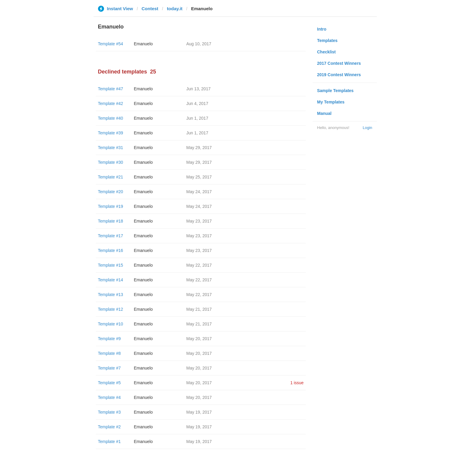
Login (367, 128)
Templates (327, 40)
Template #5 (109, 383)
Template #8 (109, 353)
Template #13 (111, 295)
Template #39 (111, 133)
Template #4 (109, 397)
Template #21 (111, 177)
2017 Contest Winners (339, 63)
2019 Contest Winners (339, 75)
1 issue (297, 383)
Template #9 (109, 339)
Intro (322, 29)
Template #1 (109, 442)
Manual (324, 113)
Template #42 (111, 103)
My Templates (331, 102)
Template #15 (111, 265)
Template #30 (111, 162)
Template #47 (111, 89)
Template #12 (111, 309)
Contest (150, 9)
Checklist (326, 52)
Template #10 (111, 324)
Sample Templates (335, 91)
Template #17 (111, 236)
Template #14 (111, 280)
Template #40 (111, 118)
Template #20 (111, 192)
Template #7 (109, 368)
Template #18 (111, 221)
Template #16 (111, 250)
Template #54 (111, 44)
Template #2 (109, 427)
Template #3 (109, 412)
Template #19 (111, 206)
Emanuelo (143, 44)
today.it (175, 9)
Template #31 (111, 148)
